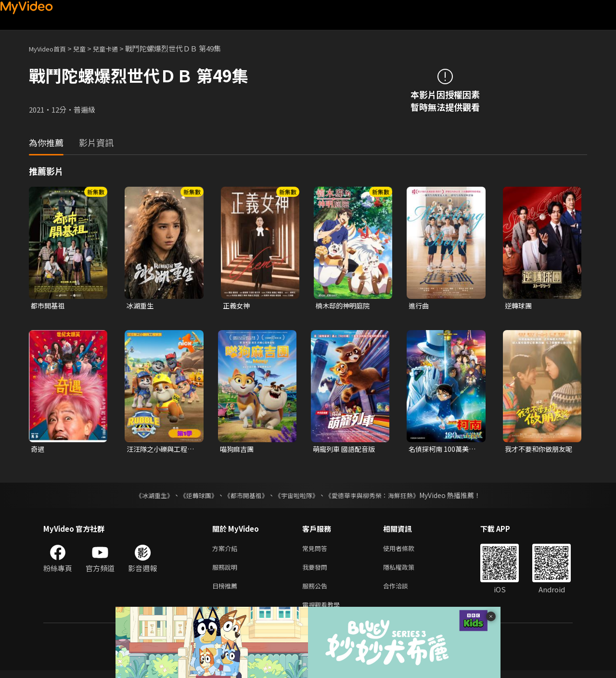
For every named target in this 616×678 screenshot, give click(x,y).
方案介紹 (227, 551)
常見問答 (317, 551)
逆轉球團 (519, 306)
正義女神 (237, 306)
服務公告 (317, 591)
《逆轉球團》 (193, 497)
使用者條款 (407, 551)
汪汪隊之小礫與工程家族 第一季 (159, 450)
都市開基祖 (49, 306)
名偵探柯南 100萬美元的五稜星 (444, 450)
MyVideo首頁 (51, 48)
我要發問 (317, 571)
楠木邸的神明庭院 (345, 306)
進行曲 (419, 306)
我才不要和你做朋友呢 (537, 450)
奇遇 (38, 450)
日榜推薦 (227, 591)
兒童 (87, 48)
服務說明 (227, 571)
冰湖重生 (141, 306)
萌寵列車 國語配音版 (346, 450)
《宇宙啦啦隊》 (297, 497)
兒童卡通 (116, 48)
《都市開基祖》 (244, 497)
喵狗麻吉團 (238, 450)
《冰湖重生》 (146, 497)
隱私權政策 (407, 571)
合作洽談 (403, 591)
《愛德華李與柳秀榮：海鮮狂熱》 (378, 497)
